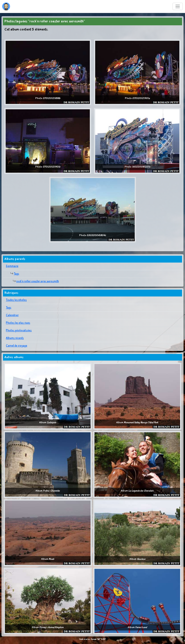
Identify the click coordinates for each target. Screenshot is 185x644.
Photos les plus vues (18, 323)
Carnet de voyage (17, 346)
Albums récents (15, 338)
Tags (16, 274)
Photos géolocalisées (19, 331)
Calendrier (12, 315)
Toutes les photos (16, 300)
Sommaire (12, 266)
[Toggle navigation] (178, 7)
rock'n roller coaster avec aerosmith (38, 281)
